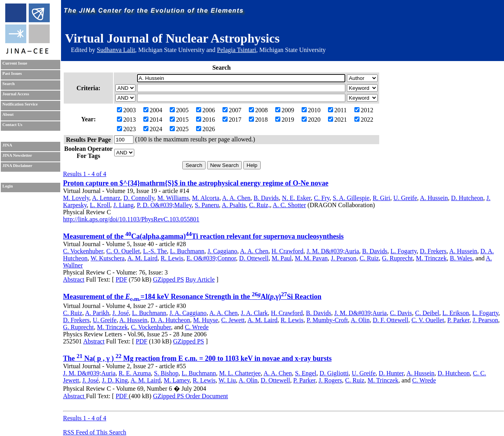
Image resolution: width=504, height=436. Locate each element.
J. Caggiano (222, 251)
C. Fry (322, 198)
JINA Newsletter (17, 155)
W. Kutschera (108, 258)
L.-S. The (155, 251)
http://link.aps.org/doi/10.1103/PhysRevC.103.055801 (131, 219)
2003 (126, 110)
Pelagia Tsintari (236, 50)
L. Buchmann (187, 251)
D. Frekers (433, 251)
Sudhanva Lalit (116, 50)
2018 (258, 120)
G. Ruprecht (397, 258)
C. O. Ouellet (123, 251)
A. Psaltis (234, 205)
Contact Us (12, 125)
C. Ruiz (369, 258)
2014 (153, 120)
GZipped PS (168, 279)
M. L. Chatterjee (240, 373)
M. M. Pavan (311, 258)
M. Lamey (177, 380)
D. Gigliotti (334, 373)
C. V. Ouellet (428, 320)
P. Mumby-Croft (327, 320)
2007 (232, 110)
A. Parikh (97, 313)
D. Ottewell (254, 258)
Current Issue (15, 63)
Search (8, 84)
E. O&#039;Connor (211, 258)
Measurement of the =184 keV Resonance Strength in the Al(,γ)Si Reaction (192, 297)
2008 (258, 110)
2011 (337, 110)
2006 (206, 110)
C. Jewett (233, 320)
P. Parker (458, 320)
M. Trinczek (431, 258)
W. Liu (227, 380)
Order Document (207, 396)
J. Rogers (330, 380)
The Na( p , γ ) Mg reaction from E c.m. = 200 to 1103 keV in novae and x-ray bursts (197, 358)
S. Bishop (166, 373)
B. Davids (266, 198)
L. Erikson (456, 313)
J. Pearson (344, 258)
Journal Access (16, 94)
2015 (179, 120)
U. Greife (405, 198)
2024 (153, 129)
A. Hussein (434, 198)
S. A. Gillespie (351, 198)
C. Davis (401, 313)
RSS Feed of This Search (95, 432)
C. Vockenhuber (83, 251)
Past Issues (12, 73)
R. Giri (381, 198)
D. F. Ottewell (391, 320)
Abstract (74, 279)
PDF (121, 279)
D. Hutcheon (467, 198)
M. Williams (173, 198)
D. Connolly (139, 198)
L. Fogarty (404, 251)
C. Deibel (427, 313)
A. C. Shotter (289, 205)
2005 (179, 110)
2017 (232, 120)
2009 (285, 110)
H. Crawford (288, 251)
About (8, 114)
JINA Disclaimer (17, 166)
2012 (364, 110)
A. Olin (360, 320)
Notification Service (20, 104)
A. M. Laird (143, 258)
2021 (337, 120)
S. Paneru (207, 205)
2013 (126, 120)
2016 (206, 120)
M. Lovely (76, 198)
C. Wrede (196, 327)
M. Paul (282, 258)
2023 (126, 129)
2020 (311, 120)
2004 (153, 110)
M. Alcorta (206, 198)
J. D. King (115, 380)
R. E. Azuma (135, 373)
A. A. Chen (236, 198)
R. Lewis (172, 258)
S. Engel (306, 373)
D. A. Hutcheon (170, 320)
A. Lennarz (106, 198)
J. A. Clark (254, 313)
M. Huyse (206, 320)
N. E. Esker (296, 198)
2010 (311, 110)
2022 (364, 120)
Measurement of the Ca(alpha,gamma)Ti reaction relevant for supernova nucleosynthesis (203, 236)
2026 (206, 129)
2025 (179, 129)
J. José (120, 313)
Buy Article (200, 279)
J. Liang (124, 205)
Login (8, 186)
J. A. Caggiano (188, 313)
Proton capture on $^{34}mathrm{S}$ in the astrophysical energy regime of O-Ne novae (196, 183)
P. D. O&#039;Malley (164, 205)
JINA (7, 145)
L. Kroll (100, 205)
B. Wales (461, 258)
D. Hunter (391, 373)
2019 (285, 120)
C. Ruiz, (260, 205)
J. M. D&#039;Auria (333, 251)
